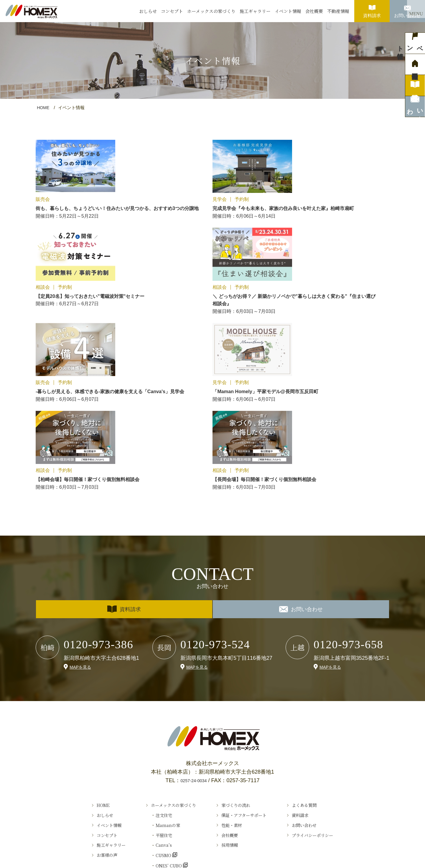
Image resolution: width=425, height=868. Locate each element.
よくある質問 (319, 669)
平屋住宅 (152, 708)
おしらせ (148, 11)
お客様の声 (87, 734)
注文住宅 (152, 682)
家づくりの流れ (238, 669)
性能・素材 (233, 695)
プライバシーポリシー (330, 708)
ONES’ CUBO (159, 746)
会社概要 (314, 11)
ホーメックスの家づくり (211, 11)
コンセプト (172, 11)
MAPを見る (82, 529)
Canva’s (151, 721)
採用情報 (230, 721)
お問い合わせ (407, 9)
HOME (43, 108)
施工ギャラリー (255, 11)
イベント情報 (288, 11)
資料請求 (372, 9)
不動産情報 (338, 11)
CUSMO (152, 734)
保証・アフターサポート (249, 682)
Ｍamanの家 (157, 695)
